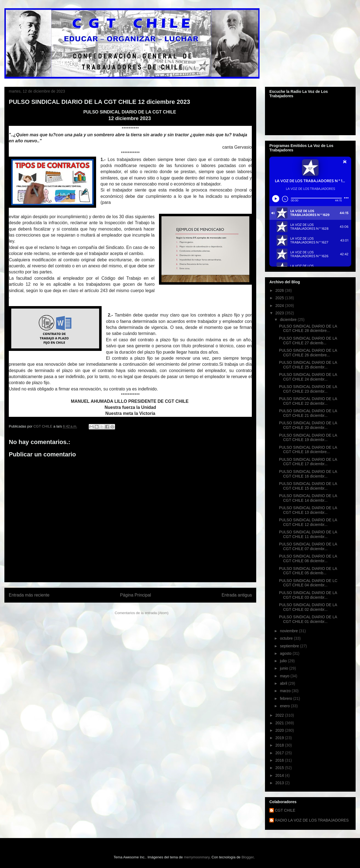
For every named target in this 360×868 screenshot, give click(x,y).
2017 (280, 753)
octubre (287, 638)
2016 (280, 760)
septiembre (290, 646)
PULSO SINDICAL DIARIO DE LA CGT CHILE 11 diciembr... (308, 534)
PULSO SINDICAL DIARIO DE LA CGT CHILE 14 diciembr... (308, 498)
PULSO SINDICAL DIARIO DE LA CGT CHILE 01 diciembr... (308, 619)
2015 (280, 768)
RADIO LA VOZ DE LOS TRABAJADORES (312, 820)
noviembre (289, 631)
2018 (280, 745)
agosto (286, 653)
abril (284, 683)
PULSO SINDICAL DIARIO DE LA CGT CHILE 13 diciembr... (308, 510)
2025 (280, 298)
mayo (285, 676)
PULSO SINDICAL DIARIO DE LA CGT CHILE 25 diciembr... (308, 365)
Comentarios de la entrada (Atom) (142, 613)
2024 (280, 306)
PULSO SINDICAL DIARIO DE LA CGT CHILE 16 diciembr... (308, 474)
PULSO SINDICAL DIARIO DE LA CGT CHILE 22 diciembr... (308, 401)
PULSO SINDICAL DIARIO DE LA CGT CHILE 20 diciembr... (308, 425)
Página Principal (136, 595)
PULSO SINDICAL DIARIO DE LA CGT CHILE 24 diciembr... (308, 377)
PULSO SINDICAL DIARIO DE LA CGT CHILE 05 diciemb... (308, 571)
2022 (280, 715)
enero (285, 706)
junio (284, 668)
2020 (280, 730)
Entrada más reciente (29, 595)
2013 (280, 783)
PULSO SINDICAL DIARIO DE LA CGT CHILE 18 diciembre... (308, 450)
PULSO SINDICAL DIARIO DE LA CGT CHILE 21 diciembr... (308, 413)
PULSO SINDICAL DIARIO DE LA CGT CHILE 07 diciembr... (308, 546)
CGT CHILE (285, 810)
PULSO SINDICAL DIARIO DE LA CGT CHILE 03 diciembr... (308, 595)
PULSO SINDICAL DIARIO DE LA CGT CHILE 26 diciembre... (308, 353)
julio (284, 661)
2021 (280, 723)
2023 (280, 313)
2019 (280, 738)
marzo (286, 691)
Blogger (247, 857)
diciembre (289, 320)
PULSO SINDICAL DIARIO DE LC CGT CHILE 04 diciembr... (308, 583)
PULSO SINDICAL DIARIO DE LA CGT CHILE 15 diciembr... (308, 486)
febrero (286, 698)
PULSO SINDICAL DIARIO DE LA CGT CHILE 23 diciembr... (308, 389)
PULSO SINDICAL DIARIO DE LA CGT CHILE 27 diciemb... (308, 341)
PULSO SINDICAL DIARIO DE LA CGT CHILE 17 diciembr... (308, 462)
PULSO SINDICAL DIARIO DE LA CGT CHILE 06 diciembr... (308, 558)
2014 (280, 775)
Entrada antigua (237, 595)
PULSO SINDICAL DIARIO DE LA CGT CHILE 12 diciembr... (308, 522)
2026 (280, 290)
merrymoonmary (197, 857)
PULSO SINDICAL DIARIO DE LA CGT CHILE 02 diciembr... (308, 607)
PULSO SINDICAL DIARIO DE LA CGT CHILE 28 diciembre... (308, 328)
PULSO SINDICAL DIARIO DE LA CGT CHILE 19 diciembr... (308, 438)
